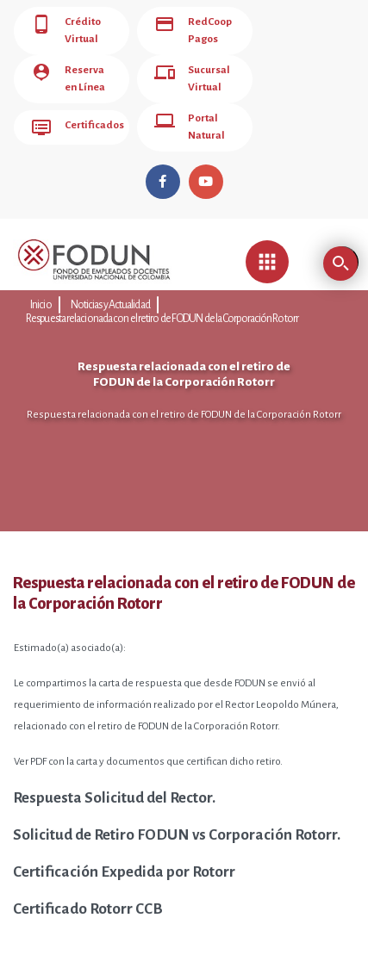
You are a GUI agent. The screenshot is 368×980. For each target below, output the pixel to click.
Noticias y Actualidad (97, 279)
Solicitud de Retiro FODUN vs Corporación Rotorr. (177, 809)
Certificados (71, 106)
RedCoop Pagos (187, 27)
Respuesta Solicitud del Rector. (114, 772)
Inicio (38, 279)
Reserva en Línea (69, 66)
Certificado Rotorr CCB (88, 883)
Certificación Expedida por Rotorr (124, 846)
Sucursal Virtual (185, 66)
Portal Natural (183, 106)
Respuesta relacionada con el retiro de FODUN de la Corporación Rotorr (247, 279)
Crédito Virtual (62, 27)
